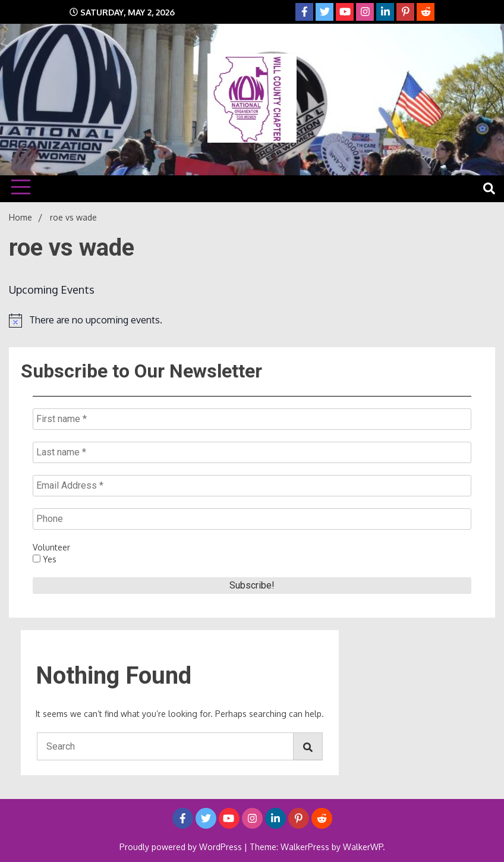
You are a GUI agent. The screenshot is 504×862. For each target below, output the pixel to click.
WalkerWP (363, 847)
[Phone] (252, 519)
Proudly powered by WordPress (182, 847)
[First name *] (252, 419)
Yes (45, 559)
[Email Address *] (252, 486)
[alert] (252, 320)
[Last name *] (252, 452)
